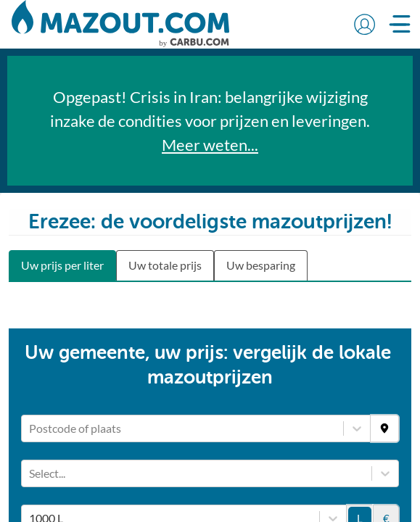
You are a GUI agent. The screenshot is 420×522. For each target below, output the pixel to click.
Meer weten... (210, 145)
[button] (364, 24)
